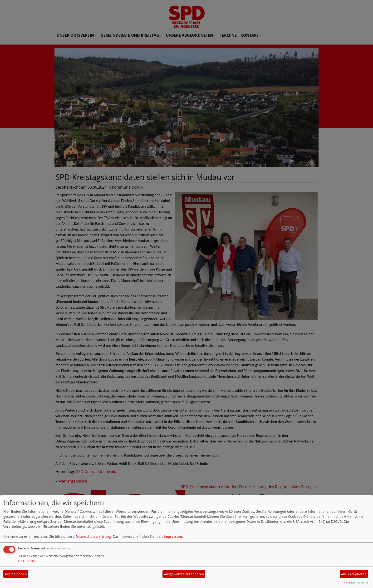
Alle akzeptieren (354, 574)
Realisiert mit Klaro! (356, 582)
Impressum (173, 536)
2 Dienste (26, 561)
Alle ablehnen (16, 574)
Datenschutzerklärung (93, 536)
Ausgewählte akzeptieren (184, 574)
